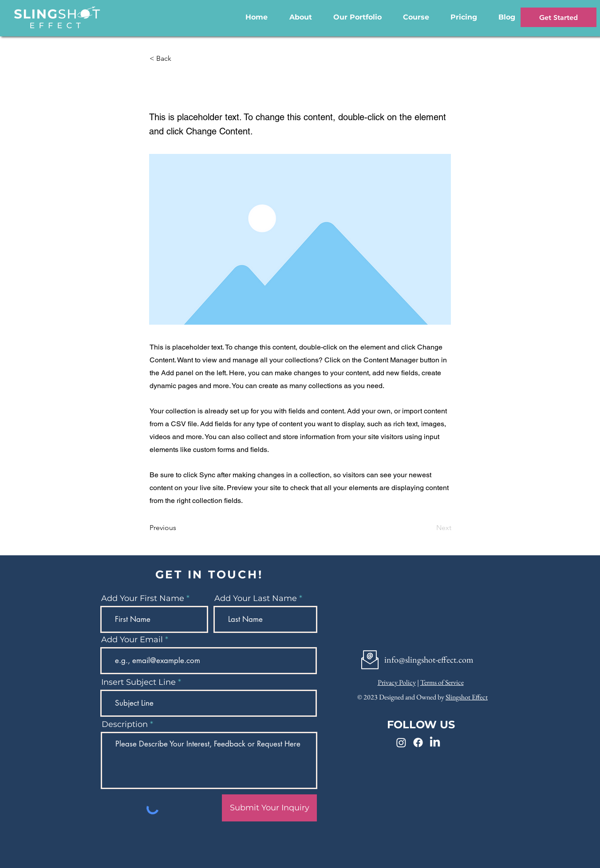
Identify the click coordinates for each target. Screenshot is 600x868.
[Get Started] (559, 17)
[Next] (429, 528)
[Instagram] (401, 742)
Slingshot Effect (467, 697)
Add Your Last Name (256, 598)
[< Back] (179, 59)
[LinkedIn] (435, 742)
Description (125, 724)
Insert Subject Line (138, 682)
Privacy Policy (397, 682)
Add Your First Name (143, 598)
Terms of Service (442, 682)
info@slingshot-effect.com (429, 660)
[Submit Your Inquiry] (269, 808)
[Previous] (179, 528)
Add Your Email (132, 640)
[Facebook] (418, 742)
